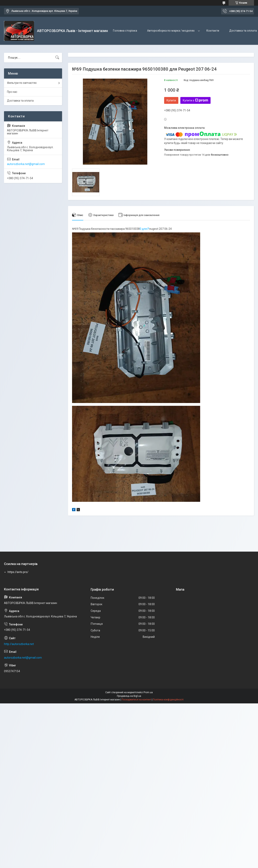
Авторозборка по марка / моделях (171, 31)
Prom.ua (148, 692)
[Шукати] (57, 58)
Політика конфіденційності (168, 700)
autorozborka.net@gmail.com (26, 164)
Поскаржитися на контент (136, 700)
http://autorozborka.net (19, 644)
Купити (171, 100)
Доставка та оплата (20, 101)
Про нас (12, 92)
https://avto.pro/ (18, 572)
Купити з (195, 100)
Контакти (213, 31)
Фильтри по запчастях (22, 83)
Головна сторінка (125, 31)
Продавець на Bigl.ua (129, 696)
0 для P (145, 229)
